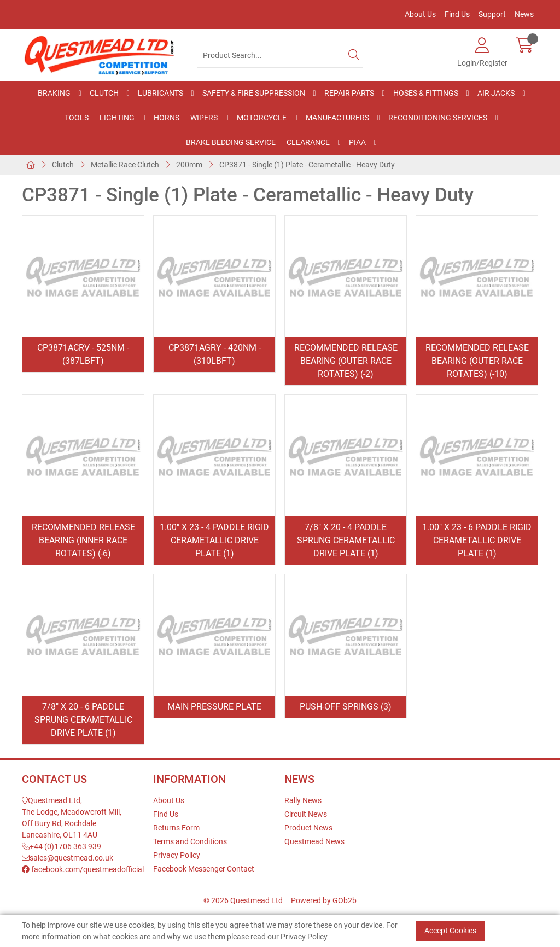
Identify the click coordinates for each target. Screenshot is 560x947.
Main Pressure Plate (214, 707)
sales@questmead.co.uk (68, 858)
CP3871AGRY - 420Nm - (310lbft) (215, 354)
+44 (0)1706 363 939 (62, 846)
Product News (308, 828)
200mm (189, 165)
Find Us (457, 14)
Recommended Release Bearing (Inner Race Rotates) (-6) (83, 540)
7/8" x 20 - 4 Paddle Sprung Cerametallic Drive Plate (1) (346, 540)
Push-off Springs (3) (346, 707)
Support (492, 14)
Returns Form (176, 828)
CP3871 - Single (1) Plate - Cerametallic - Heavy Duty (307, 165)
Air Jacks (496, 93)
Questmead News (314, 841)
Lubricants (161, 93)
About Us (420, 14)
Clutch (104, 93)
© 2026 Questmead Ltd (243, 900)
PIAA (357, 142)
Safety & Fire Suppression (254, 93)
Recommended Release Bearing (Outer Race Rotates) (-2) (346, 361)
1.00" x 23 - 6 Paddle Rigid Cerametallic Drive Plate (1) (477, 540)
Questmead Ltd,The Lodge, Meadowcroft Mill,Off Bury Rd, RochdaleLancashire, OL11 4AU (72, 818)
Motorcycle (262, 118)
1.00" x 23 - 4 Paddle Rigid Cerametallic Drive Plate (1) (214, 540)
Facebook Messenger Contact (204, 869)
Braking (54, 93)
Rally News (303, 800)
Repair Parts (349, 93)
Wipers (204, 118)
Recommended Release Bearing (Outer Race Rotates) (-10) (477, 361)
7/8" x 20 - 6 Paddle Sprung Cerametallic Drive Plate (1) (83, 720)
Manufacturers (337, 118)
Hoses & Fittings (426, 93)
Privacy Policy (177, 855)
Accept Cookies (450, 931)
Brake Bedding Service (231, 142)
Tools (77, 118)
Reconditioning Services (438, 118)
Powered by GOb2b (324, 900)
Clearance (308, 142)
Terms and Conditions (190, 841)
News (524, 14)
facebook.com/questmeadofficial (83, 869)
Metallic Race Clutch (125, 165)
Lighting (117, 118)
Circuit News (306, 814)
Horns (167, 118)
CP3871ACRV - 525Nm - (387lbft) (83, 354)
